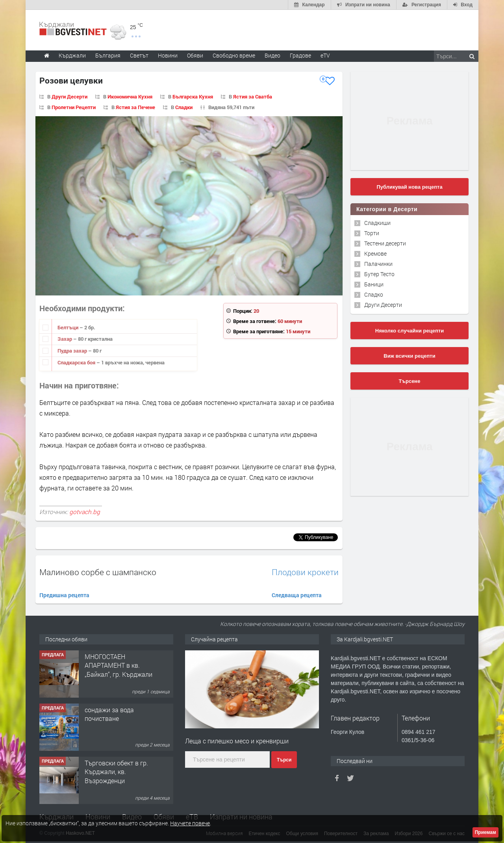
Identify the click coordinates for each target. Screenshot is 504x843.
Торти (372, 233)
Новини (168, 55)
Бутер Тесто (379, 274)
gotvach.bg (85, 512)
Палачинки (378, 264)
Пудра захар (73, 351)
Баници (374, 284)
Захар (65, 339)
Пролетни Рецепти (74, 107)
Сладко (374, 294)
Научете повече (190, 823)
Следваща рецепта (297, 595)
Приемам (485, 832)
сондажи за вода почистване (109, 714)
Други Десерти (69, 97)
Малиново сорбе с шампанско (98, 572)
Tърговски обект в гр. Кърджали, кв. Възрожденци (116, 772)
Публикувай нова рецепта (409, 187)
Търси (284, 760)
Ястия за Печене (135, 107)
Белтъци (69, 327)
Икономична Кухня (130, 97)
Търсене (410, 381)
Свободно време (234, 55)
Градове (300, 55)
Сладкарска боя (77, 362)
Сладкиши (377, 223)
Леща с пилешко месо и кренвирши (237, 741)
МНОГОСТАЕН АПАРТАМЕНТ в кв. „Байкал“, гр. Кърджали (119, 665)
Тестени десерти (385, 243)
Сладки (184, 107)
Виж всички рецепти (409, 356)
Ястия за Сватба (253, 97)
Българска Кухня (193, 97)
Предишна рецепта (64, 595)
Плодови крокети (305, 572)
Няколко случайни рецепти (409, 331)
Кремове (375, 253)
